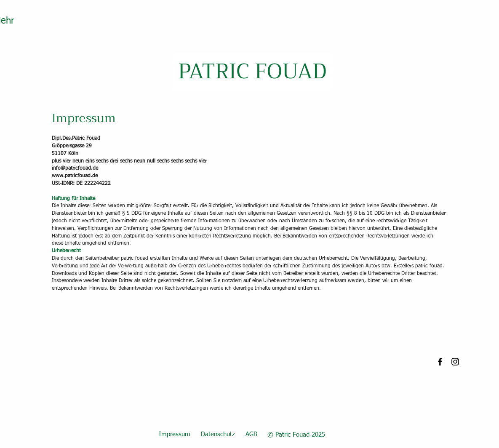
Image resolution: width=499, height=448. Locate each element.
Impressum (175, 434)
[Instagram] (455, 362)
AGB (251, 434)
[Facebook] (440, 362)
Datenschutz (218, 434)
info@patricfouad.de (75, 168)
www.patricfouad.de (75, 176)
